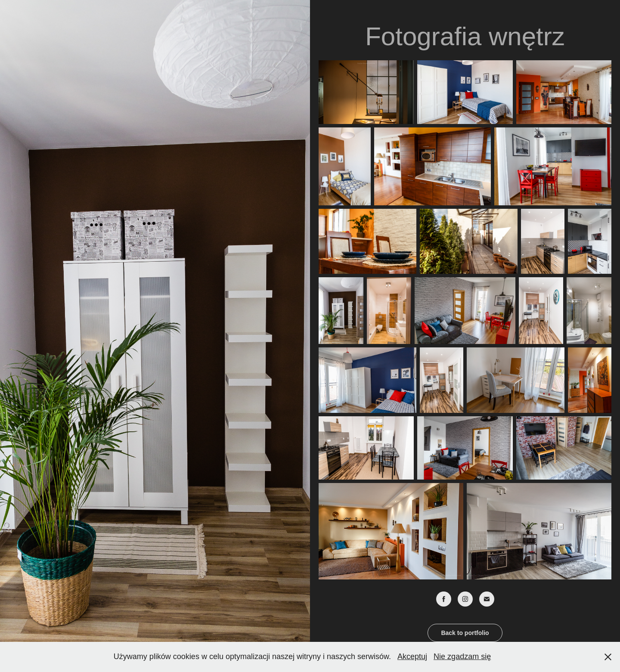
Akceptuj (412, 657)
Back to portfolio (465, 633)
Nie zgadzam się (462, 657)
